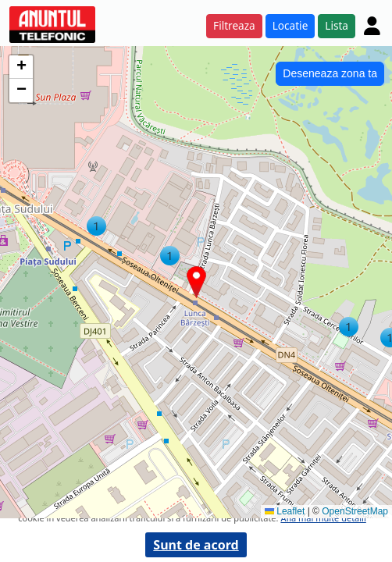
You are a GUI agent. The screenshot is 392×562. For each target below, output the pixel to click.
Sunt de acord (196, 545)
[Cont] (372, 26)
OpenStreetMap (355, 511)
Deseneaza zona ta (330, 73)
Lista (337, 25)
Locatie (290, 25)
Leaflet (285, 511)
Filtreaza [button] (234, 25)
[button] (170, 256)
